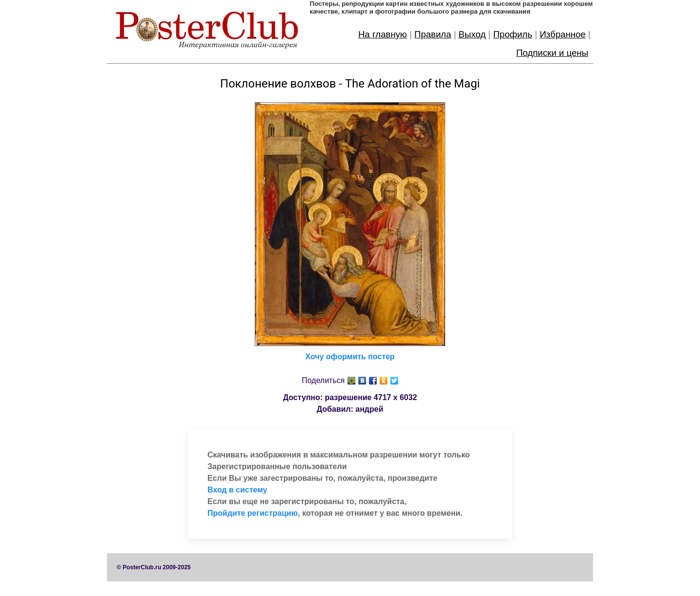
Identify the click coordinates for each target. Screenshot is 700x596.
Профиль (513, 34)
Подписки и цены (552, 53)
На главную (383, 34)
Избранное (563, 34)
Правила (433, 34)
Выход (472, 34)
